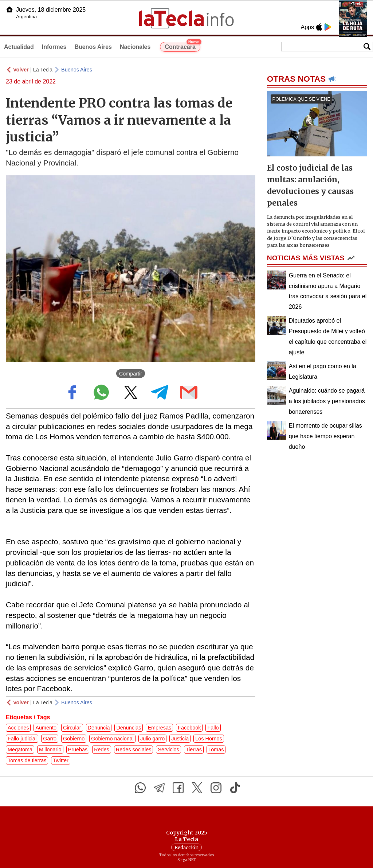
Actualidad (19, 47)
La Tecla (43, 70)
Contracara (182, 46)
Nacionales (135, 47)
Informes (54, 47)
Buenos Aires (93, 47)
